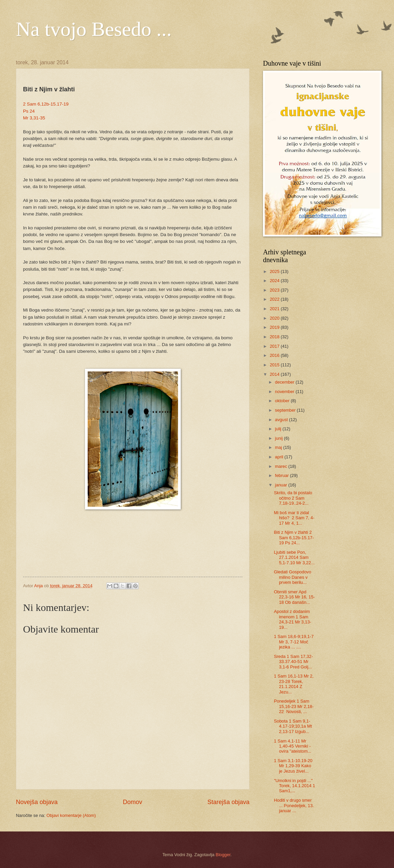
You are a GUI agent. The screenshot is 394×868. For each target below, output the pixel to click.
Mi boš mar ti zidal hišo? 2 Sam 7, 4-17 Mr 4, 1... (294, 518)
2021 (275, 309)
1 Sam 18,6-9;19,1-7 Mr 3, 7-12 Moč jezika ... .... (294, 642)
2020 (275, 318)
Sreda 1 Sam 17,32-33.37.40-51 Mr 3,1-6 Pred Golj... (293, 662)
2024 (275, 281)
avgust (282, 420)
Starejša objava (228, 802)
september (286, 410)
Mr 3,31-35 (34, 118)
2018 (275, 337)
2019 (275, 327)
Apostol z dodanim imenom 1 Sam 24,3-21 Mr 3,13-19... (292, 619)
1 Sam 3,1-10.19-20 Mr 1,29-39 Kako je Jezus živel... (293, 766)
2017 (275, 346)
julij (279, 429)
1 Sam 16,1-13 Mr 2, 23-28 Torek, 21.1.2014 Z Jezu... (294, 684)
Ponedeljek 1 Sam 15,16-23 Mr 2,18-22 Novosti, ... (294, 706)
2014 (275, 374)
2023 (275, 290)
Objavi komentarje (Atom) (71, 815)
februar (282, 475)
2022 (275, 299)
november (285, 392)
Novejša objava (37, 802)
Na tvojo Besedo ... (94, 29)
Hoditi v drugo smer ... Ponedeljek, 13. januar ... (294, 805)
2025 (275, 271)
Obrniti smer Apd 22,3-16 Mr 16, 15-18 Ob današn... (294, 597)
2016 (275, 355)
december (285, 382)
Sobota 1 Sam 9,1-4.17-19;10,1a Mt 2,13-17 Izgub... (293, 726)
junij (279, 438)
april (280, 457)
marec (281, 466)
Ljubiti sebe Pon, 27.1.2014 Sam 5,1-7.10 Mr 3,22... (294, 557)
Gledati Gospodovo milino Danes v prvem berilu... (292, 577)
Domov (133, 802)
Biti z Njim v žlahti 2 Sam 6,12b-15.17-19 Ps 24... (294, 538)
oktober (283, 401)
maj (279, 447)
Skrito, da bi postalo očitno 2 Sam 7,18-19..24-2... (293, 498)
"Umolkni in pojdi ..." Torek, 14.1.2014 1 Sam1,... (294, 786)
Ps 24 (29, 111)
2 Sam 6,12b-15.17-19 (46, 104)
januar (281, 485)
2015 (275, 365)
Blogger (223, 855)
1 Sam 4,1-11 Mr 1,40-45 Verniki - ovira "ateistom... (292, 746)
